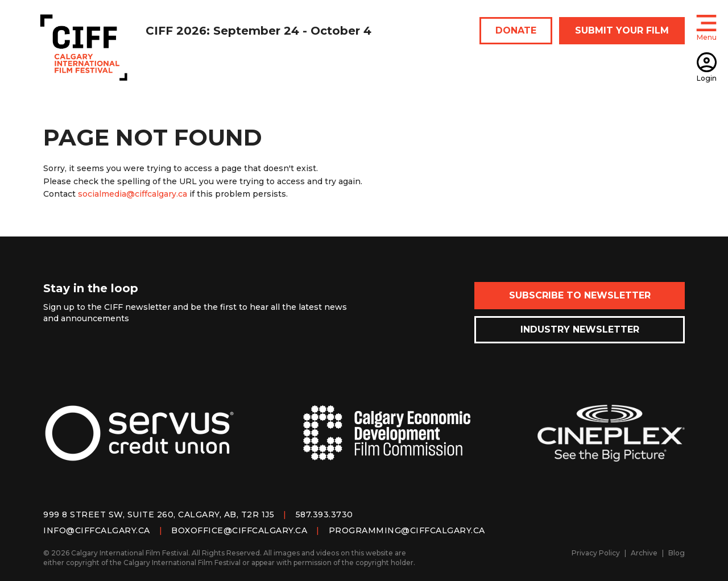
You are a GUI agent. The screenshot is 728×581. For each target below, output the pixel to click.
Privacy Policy (596, 553)
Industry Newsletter (580, 329)
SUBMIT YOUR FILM (622, 30)
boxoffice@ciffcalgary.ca (239, 530)
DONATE (516, 30)
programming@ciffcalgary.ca (407, 530)
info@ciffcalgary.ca (97, 530)
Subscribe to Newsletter (580, 295)
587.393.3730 (324, 514)
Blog (677, 553)
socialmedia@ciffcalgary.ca (133, 194)
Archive (644, 553)
